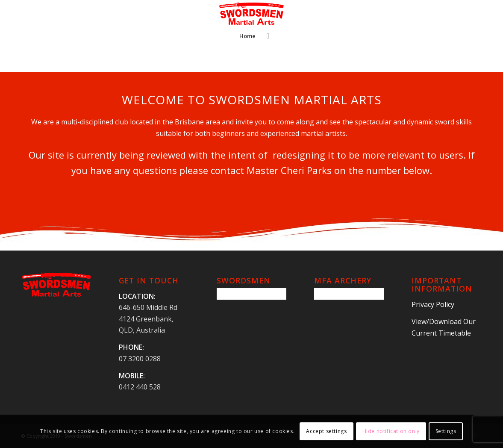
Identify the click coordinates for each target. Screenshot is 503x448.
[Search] (265, 36)
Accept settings (326, 431)
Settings (446, 431)
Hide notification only (391, 431)
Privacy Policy (433, 304)
